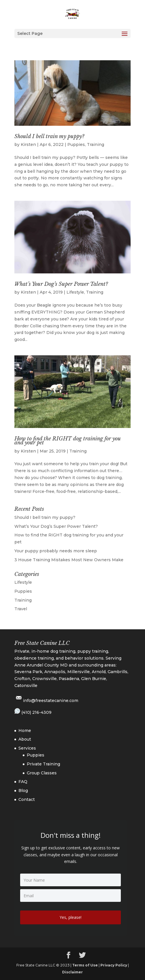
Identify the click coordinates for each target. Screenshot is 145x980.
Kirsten (28, 144)
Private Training (43, 764)
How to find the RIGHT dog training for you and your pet (67, 441)
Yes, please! (70, 917)
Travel (21, 609)
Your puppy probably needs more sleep (56, 551)
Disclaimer (72, 972)
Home (25, 731)
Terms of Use (85, 965)
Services (27, 748)
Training (96, 144)
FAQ (23, 782)
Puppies (76, 144)
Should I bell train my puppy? (49, 136)
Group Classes (42, 773)
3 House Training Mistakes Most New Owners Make (69, 560)
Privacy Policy (114, 965)
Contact (27, 799)
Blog (23, 791)
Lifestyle (75, 292)
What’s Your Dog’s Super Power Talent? (61, 284)
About (25, 739)
